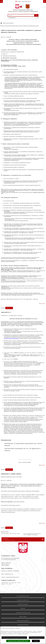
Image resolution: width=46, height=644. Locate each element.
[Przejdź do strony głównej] (23, 8)
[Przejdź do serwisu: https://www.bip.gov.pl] (23, 1)
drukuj (43, 303)
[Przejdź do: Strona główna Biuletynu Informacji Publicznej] (1, 23)
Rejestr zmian (23, 617)
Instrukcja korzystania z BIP (23, 612)
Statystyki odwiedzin (23, 625)
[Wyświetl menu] (45, 1)
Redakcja (23, 608)
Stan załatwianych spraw (23, 596)
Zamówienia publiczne (23, 600)
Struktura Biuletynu (23, 604)
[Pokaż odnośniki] (1, 1)
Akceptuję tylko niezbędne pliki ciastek (18, 641)
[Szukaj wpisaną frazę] (36, 15)
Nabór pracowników (8, 23)
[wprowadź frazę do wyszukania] (21, 15)
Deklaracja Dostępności (23, 621)
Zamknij (36, 641)
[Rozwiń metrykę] (9, 308)
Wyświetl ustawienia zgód (37, 638)
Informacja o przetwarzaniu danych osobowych (14, 638)
